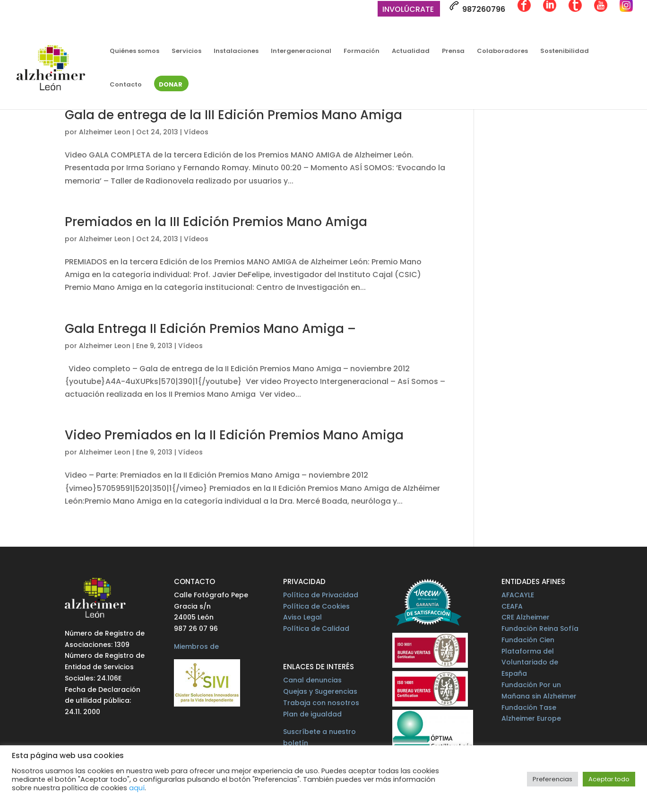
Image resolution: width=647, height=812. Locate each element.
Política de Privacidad (321, 595)
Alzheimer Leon (105, 132)
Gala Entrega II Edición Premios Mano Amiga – (210, 329)
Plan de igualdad (312, 714)
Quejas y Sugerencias (320, 691)
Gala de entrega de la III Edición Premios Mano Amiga (233, 115)
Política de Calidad (316, 629)
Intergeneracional (301, 52)
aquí (137, 788)
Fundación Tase (529, 707)
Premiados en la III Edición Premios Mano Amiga (216, 222)
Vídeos (196, 132)
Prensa (453, 52)
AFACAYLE (518, 595)
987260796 (477, 8)
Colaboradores (502, 52)
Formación (362, 52)
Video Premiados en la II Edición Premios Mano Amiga (234, 435)
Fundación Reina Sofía (540, 629)
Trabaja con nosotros (321, 703)
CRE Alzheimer (526, 617)
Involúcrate (408, 10)
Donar (171, 85)
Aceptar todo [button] (609, 779)
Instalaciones (236, 52)
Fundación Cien (528, 640)
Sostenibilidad (565, 52)
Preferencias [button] (552, 779)
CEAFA (512, 606)
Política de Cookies (316, 606)
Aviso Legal (302, 617)
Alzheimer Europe (531, 718)
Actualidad (411, 52)
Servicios (186, 52)
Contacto (126, 85)
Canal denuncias (312, 680)
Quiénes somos (134, 52)
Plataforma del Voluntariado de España (530, 663)
